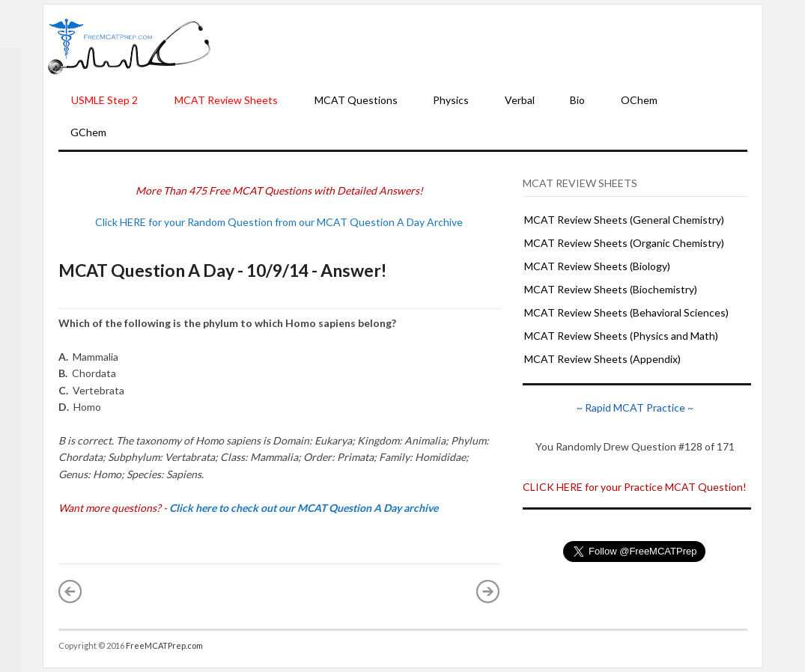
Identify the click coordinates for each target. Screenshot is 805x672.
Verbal (520, 100)
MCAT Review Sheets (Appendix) (602, 359)
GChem (88, 132)
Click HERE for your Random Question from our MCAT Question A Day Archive (279, 222)
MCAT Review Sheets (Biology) (597, 266)
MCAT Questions (356, 100)
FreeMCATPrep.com (164, 645)
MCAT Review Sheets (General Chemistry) (624, 220)
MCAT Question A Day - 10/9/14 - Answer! (222, 270)
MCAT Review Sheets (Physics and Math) (621, 336)
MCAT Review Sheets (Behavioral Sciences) (626, 312)
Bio (577, 100)
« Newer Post (70, 591)
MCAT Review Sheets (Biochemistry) (611, 289)
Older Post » (488, 591)
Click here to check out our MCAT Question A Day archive (304, 508)
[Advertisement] (487, 46)
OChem (639, 100)
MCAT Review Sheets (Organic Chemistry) (624, 243)
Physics (451, 100)
